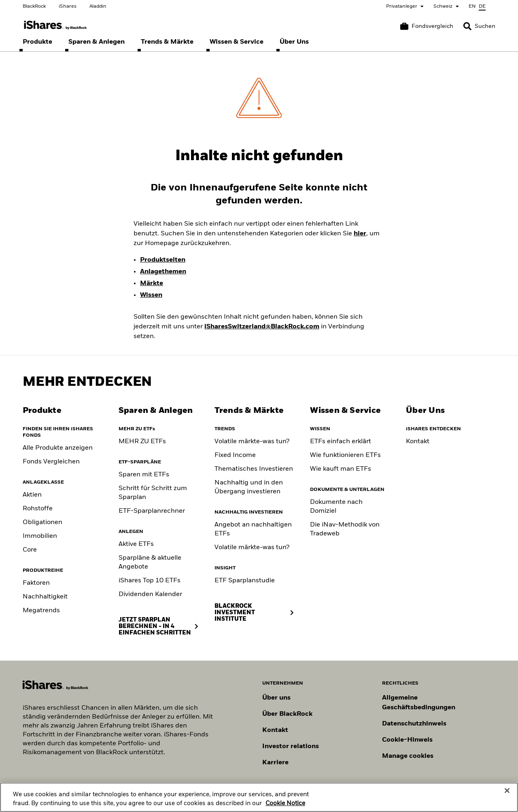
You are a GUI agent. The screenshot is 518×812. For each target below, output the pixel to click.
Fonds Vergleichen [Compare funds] (51, 462)
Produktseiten (163, 260)
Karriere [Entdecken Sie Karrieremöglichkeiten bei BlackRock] (275, 763)
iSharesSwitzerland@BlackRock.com (262, 327)
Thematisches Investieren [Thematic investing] (254, 469)
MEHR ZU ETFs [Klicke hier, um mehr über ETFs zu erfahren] (142, 442)
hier (360, 234)
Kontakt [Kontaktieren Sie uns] (275, 730)
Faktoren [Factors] (36, 583)
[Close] (507, 795)
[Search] (479, 26)
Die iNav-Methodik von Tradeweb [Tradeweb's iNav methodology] (345, 529)
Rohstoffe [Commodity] (38, 509)
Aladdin (98, 6)
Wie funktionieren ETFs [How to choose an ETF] (345, 455)
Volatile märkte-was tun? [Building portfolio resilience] (252, 442)
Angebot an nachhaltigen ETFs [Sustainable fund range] (253, 529)
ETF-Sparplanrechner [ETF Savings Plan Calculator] (152, 511)
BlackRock (34, 6)
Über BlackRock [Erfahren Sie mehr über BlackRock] (287, 714)
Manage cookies (408, 756)
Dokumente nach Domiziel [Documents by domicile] (336, 507)
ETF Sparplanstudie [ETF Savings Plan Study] (245, 581)
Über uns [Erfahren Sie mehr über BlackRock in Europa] (276, 698)
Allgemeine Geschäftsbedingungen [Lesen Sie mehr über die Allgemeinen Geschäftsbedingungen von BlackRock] (419, 703)
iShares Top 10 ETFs (150, 581)
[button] (467, 26)
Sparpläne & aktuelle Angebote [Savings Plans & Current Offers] (150, 562)
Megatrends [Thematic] (41, 611)
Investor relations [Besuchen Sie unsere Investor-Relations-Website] (291, 746)
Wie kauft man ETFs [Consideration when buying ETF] (341, 469)
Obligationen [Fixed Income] (42, 522)
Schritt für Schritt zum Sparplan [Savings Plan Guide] (153, 493)
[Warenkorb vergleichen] (427, 26)
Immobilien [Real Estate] (40, 536)
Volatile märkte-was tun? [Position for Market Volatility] (252, 548)
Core (30, 550)
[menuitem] (37, 42)
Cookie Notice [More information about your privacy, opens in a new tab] (285, 807)
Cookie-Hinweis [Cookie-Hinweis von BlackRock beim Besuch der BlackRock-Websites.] (407, 740)
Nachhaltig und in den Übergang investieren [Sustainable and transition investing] (249, 487)
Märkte (152, 283)
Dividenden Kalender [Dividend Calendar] (150, 594)
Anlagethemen (163, 272)
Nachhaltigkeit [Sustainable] (45, 597)
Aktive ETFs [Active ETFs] (136, 544)
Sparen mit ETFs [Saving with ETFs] (144, 475)
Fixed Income (235, 455)
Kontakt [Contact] (418, 442)
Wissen (151, 295)
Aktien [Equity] (32, 495)
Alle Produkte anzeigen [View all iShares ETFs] (58, 448)
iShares (68, 6)
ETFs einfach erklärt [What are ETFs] (341, 442)
